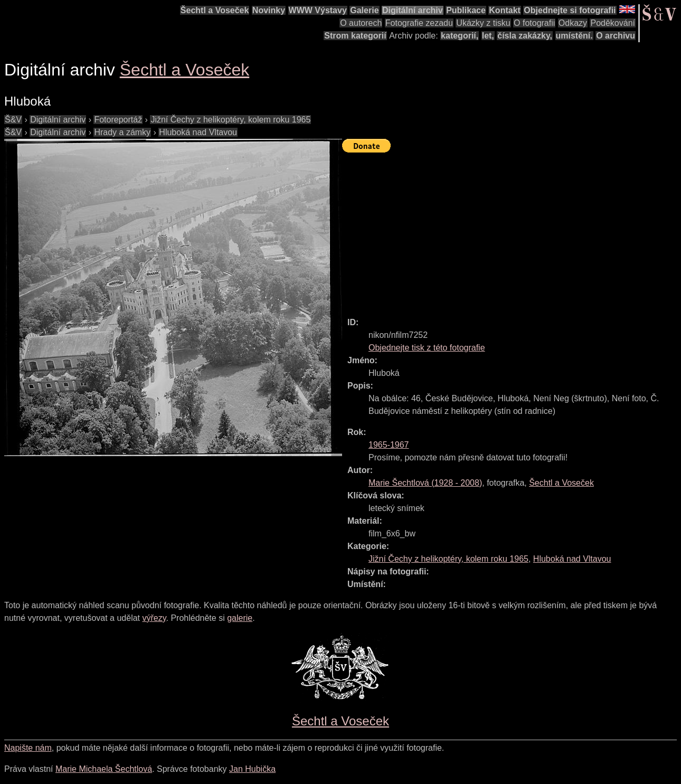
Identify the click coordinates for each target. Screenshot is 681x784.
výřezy (154, 618)
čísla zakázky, (525, 36)
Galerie (364, 10)
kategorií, (460, 36)
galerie (240, 618)
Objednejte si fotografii (570, 10)
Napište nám (28, 748)
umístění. (574, 36)
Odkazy (573, 23)
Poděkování (613, 23)
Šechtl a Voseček (215, 10)
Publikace (466, 10)
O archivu (616, 36)
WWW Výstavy (318, 10)
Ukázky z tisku (483, 23)
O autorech (361, 23)
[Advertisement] (512, 230)
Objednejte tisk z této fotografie (427, 348)
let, (488, 36)
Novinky (269, 10)
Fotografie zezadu (419, 23)
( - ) (425, 483)
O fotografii (534, 23)
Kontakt (505, 10)
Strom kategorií (355, 36)
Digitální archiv (413, 10)
